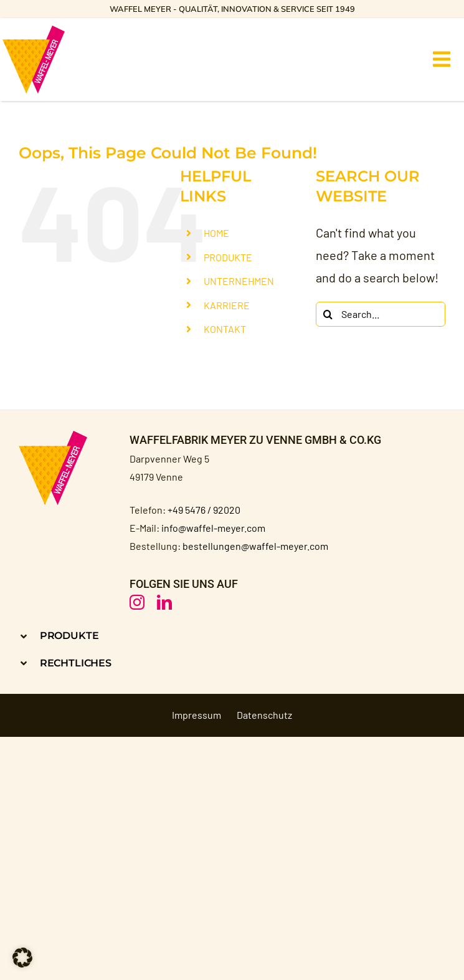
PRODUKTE (228, 257)
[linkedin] (164, 602)
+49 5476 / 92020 (204, 510)
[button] (121, 636)
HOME (216, 233)
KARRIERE (227, 305)
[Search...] (381, 314)
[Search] (328, 314)
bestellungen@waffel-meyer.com (255, 546)
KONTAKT (225, 329)
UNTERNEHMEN (239, 281)
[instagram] (137, 602)
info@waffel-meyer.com (213, 528)
